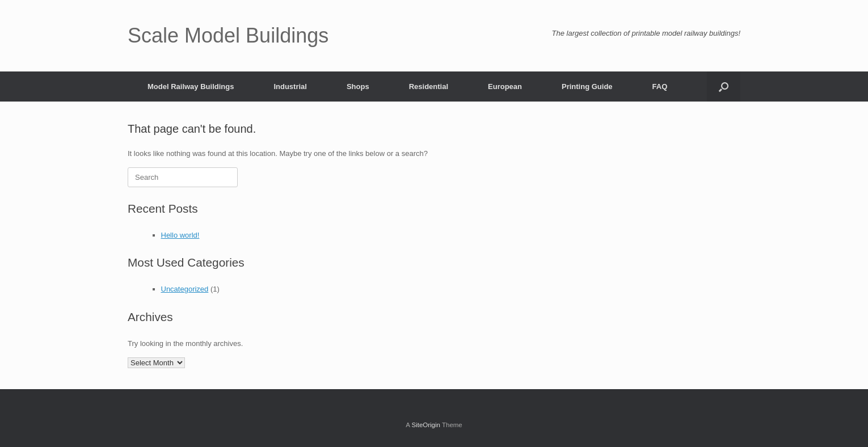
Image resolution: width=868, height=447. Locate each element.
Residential (429, 87)
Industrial (290, 87)
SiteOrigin (426, 425)
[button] (724, 87)
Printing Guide (587, 87)
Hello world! (180, 235)
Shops (358, 87)
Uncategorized (185, 289)
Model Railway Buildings (191, 87)
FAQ (660, 87)
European (505, 87)
